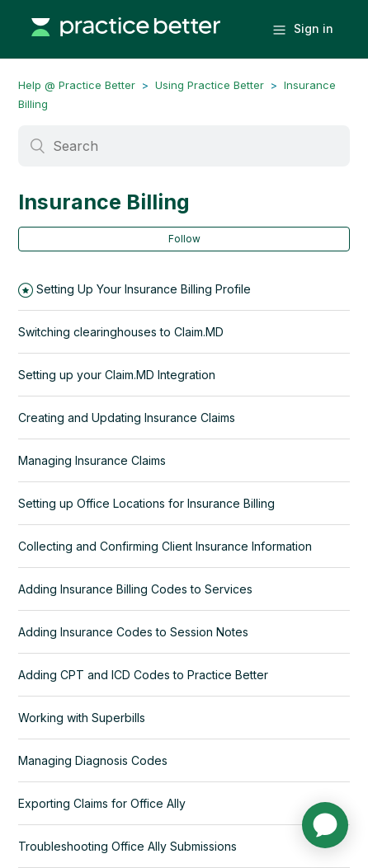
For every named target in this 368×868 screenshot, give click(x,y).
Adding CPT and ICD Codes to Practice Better (143, 675)
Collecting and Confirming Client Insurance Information (165, 546)
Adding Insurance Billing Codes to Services (135, 589)
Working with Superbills (82, 718)
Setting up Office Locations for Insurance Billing (146, 503)
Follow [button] (184, 239)
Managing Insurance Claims (92, 460)
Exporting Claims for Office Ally (102, 803)
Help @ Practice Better (77, 85)
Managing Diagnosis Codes (93, 760)
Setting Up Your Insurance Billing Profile (144, 289)
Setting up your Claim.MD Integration (117, 375)
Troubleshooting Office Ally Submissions (127, 846)
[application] (325, 825)
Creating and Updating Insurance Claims (127, 418)
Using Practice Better (210, 85)
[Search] (184, 146)
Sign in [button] (314, 28)
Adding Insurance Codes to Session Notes (133, 632)
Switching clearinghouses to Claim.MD (121, 332)
